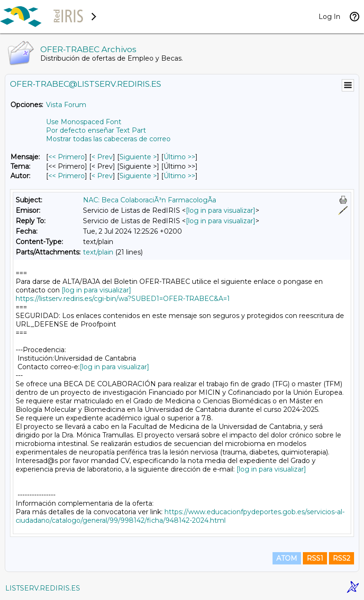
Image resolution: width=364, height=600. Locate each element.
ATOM (287, 558)
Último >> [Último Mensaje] (179, 157)
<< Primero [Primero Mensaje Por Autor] (67, 176)
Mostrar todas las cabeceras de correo (108, 139)
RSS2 (341, 558)
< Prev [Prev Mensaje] (102, 157)
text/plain (98, 252)
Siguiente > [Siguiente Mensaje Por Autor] (138, 176)
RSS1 (315, 558)
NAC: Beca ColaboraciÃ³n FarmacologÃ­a (150, 200)
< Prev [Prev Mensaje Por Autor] (102, 176)
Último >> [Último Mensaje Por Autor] (179, 176)
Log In (329, 17)
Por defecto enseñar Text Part (96, 130)
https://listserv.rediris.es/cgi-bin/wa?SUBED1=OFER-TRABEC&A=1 (123, 299)
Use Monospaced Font (84, 122)
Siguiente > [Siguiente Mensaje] (138, 157)
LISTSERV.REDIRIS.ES (43, 588)
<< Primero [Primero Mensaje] (67, 157)
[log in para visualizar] (221, 210)
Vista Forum (66, 105)
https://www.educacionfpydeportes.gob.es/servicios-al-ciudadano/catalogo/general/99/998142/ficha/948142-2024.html (180, 516)
